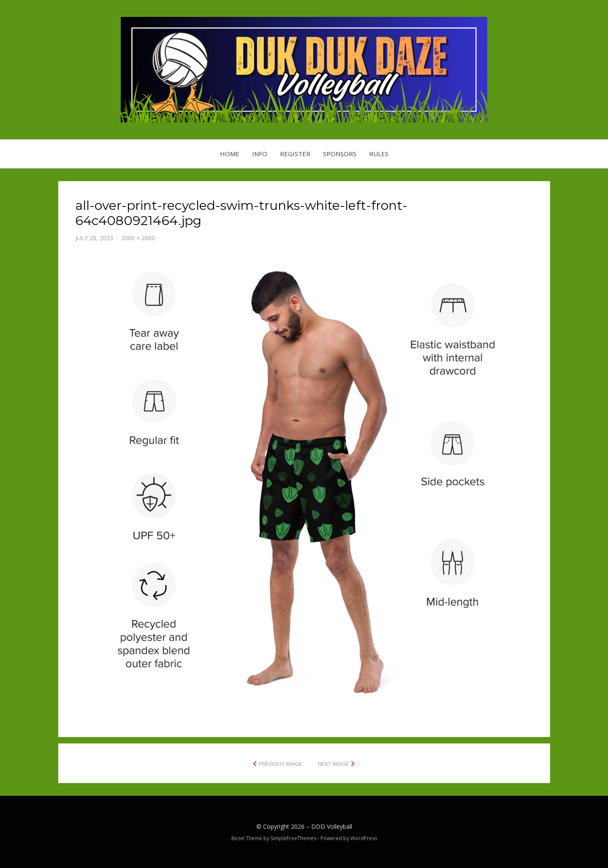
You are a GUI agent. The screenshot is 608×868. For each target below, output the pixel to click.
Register (295, 154)
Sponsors (340, 154)
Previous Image (281, 764)
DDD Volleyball (332, 826)
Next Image (333, 764)
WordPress (364, 838)
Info (260, 154)
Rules (379, 154)
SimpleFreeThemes (293, 838)
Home (230, 154)
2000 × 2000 (138, 238)
